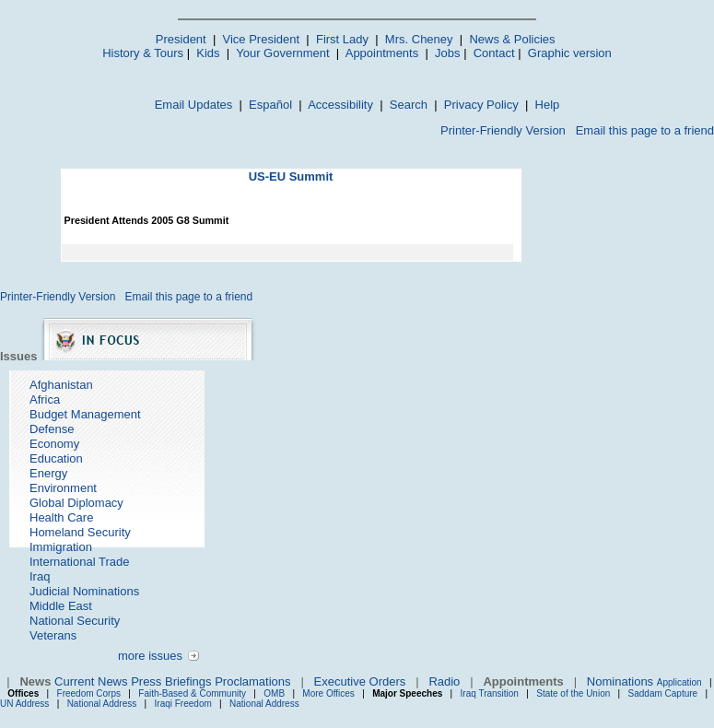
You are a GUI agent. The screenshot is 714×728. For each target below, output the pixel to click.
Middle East (61, 606)
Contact (494, 53)
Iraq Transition (490, 693)
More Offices (328, 693)
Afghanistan (61, 385)
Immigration (61, 547)
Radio (444, 681)
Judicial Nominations (84, 591)
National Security (75, 621)
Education (56, 458)
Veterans (53, 635)
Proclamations (252, 681)
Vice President (262, 39)
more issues (150, 656)
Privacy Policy (481, 105)
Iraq (40, 576)
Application (679, 682)
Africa (45, 399)
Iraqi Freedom (183, 704)
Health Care (61, 517)
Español (270, 105)
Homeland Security (80, 532)
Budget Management (85, 414)
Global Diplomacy (76, 503)
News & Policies (512, 39)
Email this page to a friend (645, 130)
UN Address (24, 704)
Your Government (282, 53)
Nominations (620, 681)
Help (548, 105)
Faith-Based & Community (193, 693)
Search (409, 105)
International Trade (79, 562)
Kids (208, 53)
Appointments (382, 53)
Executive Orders (360, 681)
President (181, 39)
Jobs (447, 53)
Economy (54, 444)
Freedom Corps (89, 693)
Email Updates (194, 105)
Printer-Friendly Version (503, 130)
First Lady (342, 39)
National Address (102, 704)
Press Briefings (171, 681)
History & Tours (143, 53)
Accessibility (340, 105)
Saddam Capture (663, 693)
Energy (48, 473)
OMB (274, 693)
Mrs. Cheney (419, 39)
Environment (63, 488)
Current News (91, 681)
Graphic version (570, 53)
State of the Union (573, 693)
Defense (52, 429)
